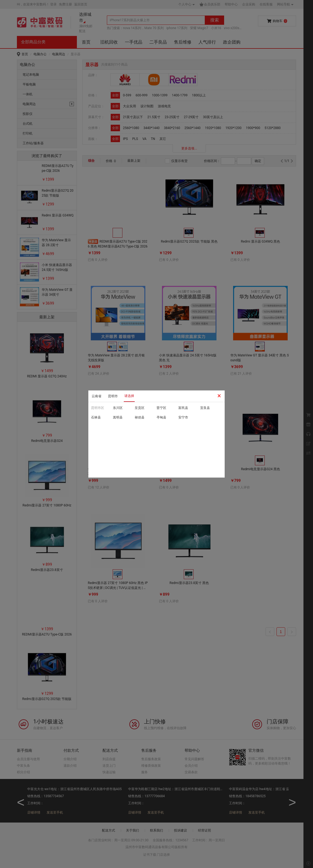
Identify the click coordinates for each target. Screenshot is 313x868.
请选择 (129, 396)
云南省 (97, 396)
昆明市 (113, 396)
